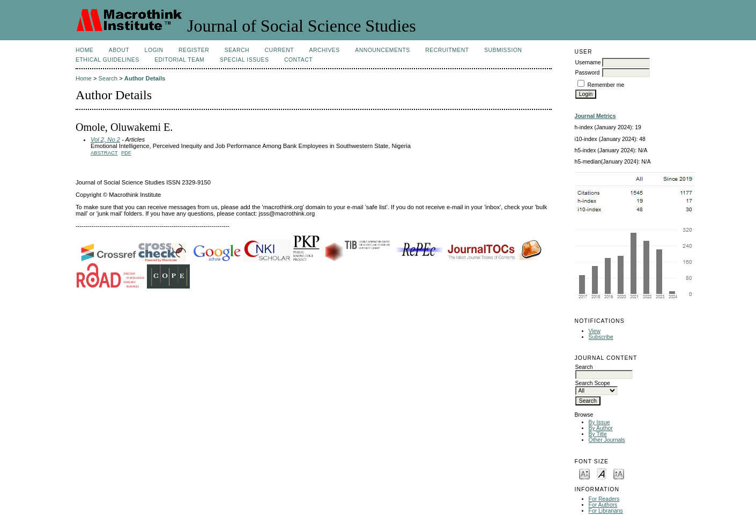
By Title (598, 434)
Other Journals (607, 440)
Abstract (104, 153)
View (595, 331)
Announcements (383, 50)
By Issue (599, 422)
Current (279, 50)
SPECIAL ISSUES (244, 60)
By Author (601, 428)
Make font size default (602, 473)
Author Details (145, 78)
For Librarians (606, 511)
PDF (126, 153)
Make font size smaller (584, 473)
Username (588, 62)
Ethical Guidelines (108, 60)
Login (154, 50)
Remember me (606, 85)
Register (194, 50)
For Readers (604, 499)
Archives (324, 50)
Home (84, 50)
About (119, 50)
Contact (298, 60)
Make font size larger (619, 473)
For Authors (603, 505)
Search (237, 50)
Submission (503, 50)
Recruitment (447, 50)
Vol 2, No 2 (105, 139)
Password (588, 73)
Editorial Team (179, 60)
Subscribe (601, 337)
